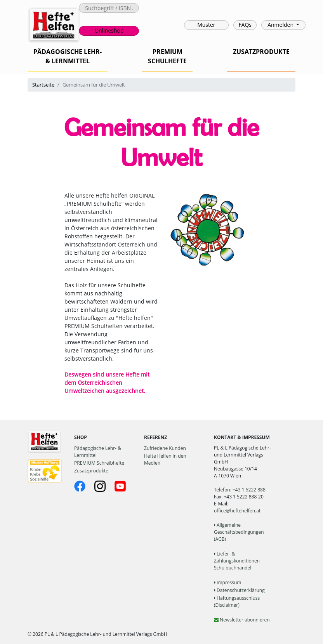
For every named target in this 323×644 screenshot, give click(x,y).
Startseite (43, 85)
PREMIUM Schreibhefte (99, 463)
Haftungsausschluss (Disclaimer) (237, 601)
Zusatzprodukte (91, 471)
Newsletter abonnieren (242, 620)
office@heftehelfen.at (237, 511)
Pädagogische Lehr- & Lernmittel (98, 452)
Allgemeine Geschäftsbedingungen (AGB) (239, 532)
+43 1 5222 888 (249, 490)
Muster (206, 25)
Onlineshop (109, 30)
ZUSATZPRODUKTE (261, 52)
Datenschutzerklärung (239, 590)
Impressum (227, 582)
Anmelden (281, 25)
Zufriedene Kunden (165, 448)
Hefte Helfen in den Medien (165, 459)
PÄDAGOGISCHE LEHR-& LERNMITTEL (68, 56)
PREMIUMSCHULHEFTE (167, 56)
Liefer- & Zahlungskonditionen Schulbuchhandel (237, 561)
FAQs (245, 25)
